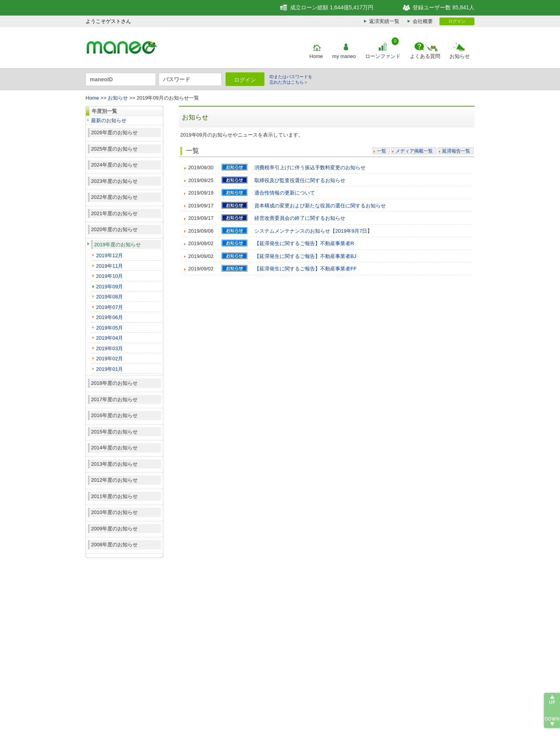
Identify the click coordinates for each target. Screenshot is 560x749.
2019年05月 (109, 328)
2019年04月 (109, 338)
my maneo (344, 56)
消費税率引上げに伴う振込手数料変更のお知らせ (310, 168)
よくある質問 (425, 56)
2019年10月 (109, 276)
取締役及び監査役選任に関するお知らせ (300, 180)
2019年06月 (109, 317)
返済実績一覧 (384, 21)
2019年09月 (109, 287)
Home (316, 56)
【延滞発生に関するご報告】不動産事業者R (304, 243)
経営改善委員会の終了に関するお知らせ (300, 218)
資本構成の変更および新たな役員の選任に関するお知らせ (320, 206)
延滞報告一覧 (456, 151)
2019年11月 (109, 266)
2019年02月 (109, 359)
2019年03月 (109, 348)
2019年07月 (109, 307)
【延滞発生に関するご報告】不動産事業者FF (305, 269)
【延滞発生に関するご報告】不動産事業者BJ (305, 256)
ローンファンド (383, 56)
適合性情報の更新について (285, 193)
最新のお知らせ (109, 120)
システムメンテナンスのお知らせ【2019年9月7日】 (313, 231)
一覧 (381, 151)
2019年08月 (109, 297)
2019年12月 (109, 255)
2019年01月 (109, 369)
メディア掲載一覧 (414, 151)
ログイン (457, 21)
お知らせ (460, 56)
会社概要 (423, 21)
